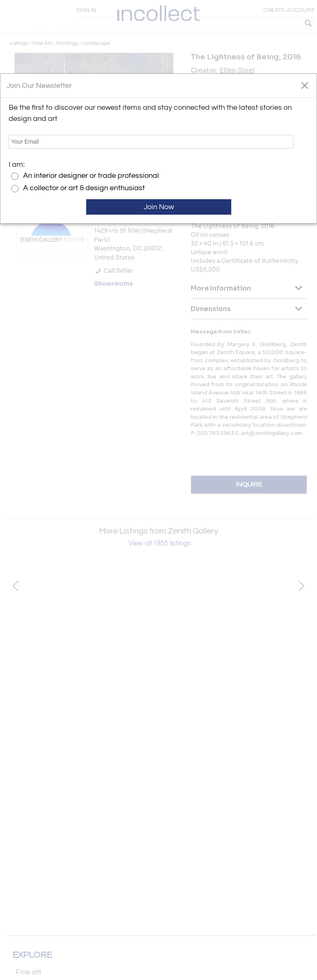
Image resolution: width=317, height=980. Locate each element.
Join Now (159, 207)
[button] (304, 85)
